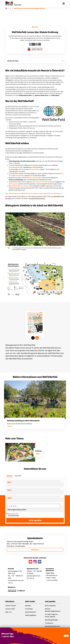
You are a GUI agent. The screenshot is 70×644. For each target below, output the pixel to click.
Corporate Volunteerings (42, 182)
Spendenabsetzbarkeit (52, 626)
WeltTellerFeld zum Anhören (20, 186)
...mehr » (10, 426)
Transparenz (49, 623)
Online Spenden (50, 606)
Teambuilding (20, 176)
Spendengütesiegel (51, 620)
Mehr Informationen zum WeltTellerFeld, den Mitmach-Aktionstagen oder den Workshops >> (34, 193)
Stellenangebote (31, 615)
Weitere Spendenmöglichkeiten (53, 610)
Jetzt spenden (35, 520)
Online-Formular (34, 169)
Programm (14, 184)
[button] (63, 231)
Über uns (8, 612)
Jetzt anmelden (52, 580)
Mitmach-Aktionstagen (34, 178)
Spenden (28, 606)
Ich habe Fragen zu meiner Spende (51, 615)
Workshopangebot (14, 167)
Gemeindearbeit (31, 612)
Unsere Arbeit (13, 8)
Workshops (29, 609)
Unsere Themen (11, 606)
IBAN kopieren (35, 550)
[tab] (9, 476)
